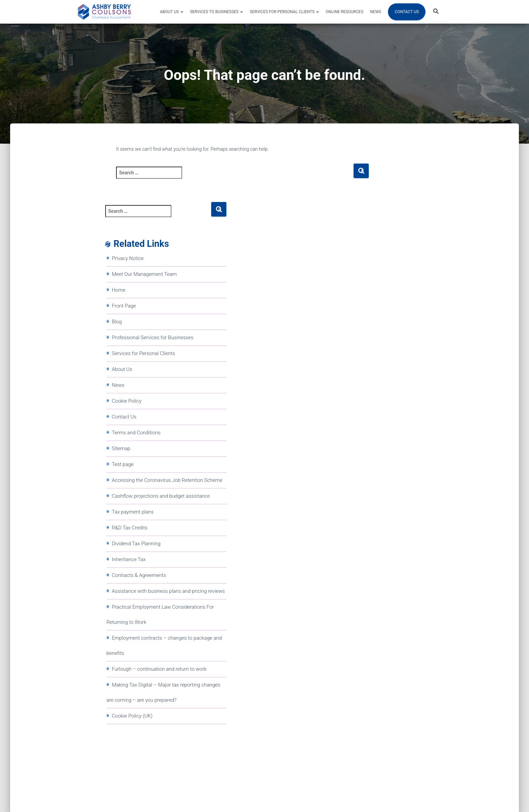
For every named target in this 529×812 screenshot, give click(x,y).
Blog (117, 322)
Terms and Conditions (136, 433)
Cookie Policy (127, 401)
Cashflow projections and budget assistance (161, 496)
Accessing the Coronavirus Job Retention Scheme (167, 480)
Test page (123, 464)
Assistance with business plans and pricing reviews (169, 591)
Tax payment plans (133, 512)
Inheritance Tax (129, 559)
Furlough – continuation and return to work (159, 669)
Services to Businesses (216, 12)
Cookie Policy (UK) (132, 716)
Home (119, 290)
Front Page (124, 306)
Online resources (344, 12)
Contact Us (407, 12)
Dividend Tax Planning (136, 544)
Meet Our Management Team (144, 274)
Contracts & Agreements (139, 575)
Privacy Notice (128, 258)
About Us (172, 12)
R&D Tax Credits (130, 528)
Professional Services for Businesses (153, 338)
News (376, 12)
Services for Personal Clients (284, 12)
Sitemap (121, 448)
